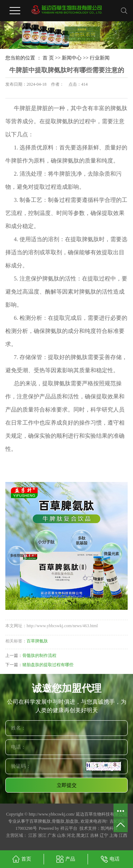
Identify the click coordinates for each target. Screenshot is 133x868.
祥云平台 (69, 828)
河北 (71, 835)
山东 (61, 835)
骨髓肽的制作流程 (39, 656)
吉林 (94, 835)
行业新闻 (100, 58)
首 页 (48, 58)
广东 (52, 835)
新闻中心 (72, 58)
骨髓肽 (58, 821)
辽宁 (104, 835)
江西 (123, 835)
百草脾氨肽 (37, 641)
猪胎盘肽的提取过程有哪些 (48, 665)
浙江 (42, 835)
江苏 (33, 835)
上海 (113, 835)
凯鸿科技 (109, 828)
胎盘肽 (72, 821)
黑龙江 (83, 835)
